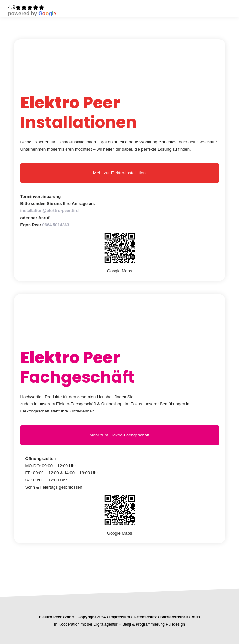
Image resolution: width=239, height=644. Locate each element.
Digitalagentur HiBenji (112, 624)
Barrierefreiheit (174, 617)
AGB (196, 617)
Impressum (119, 617)
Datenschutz (145, 617)
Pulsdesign (175, 624)
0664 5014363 (56, 225)
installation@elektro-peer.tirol (50, 211)
